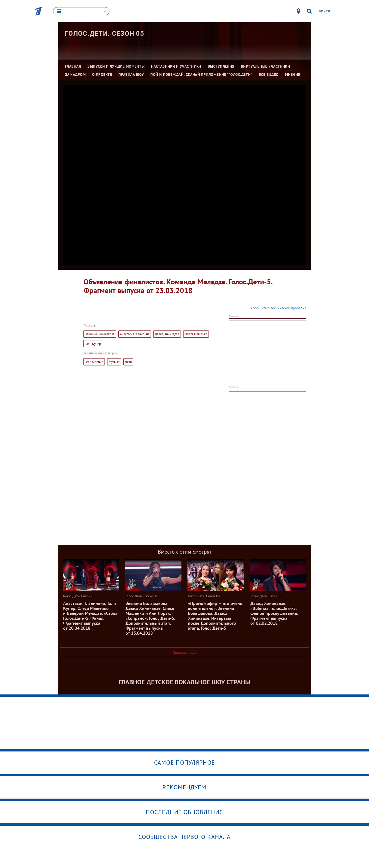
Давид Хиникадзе (167, 334)
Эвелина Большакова (100, 334)
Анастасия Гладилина (135, 334)
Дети (128, 362)
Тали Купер (93, 344)
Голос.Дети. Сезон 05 (105, 33)
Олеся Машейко (196, 334)
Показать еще (184, 652)
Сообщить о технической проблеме (279, 308)
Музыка (114, 362)
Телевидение (94, 362)
